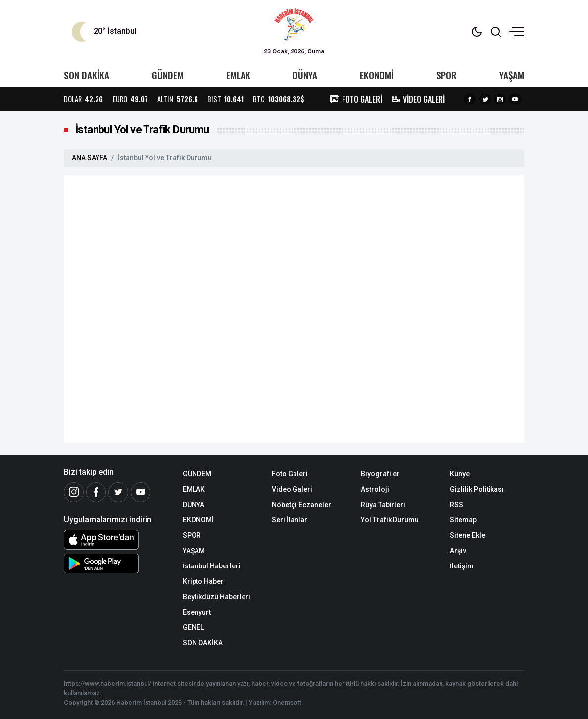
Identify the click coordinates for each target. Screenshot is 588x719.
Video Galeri (292, 489)
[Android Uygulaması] (116, 564)
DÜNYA (305, 75)
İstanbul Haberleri (212, 566)
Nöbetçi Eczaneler (301, 505)
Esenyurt (197, 612)
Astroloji (375, 489)
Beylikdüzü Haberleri (217, 597)
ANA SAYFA (90, 158)
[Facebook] (96, 492)
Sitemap (463, 520)
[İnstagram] (74, 492)
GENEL (193, 627)
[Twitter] (118, 492)
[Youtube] (141, 492)
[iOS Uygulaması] (116, 540)
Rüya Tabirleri (383, 505)
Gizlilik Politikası (477, 489)
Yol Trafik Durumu (390, 520)
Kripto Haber (203, 581)
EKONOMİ (377, 75)
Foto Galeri (290, 474)
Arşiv (458, 551)
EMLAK (238, 75)
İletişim (462, 566)
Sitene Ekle (467, 535)
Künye (460, 474)
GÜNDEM (168, 75)
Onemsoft (287, 702)
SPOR (446, 75)
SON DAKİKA (87, 75)
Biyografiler (380, 474)
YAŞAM (512, 75)
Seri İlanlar (290, 520)
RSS (457, 505)
